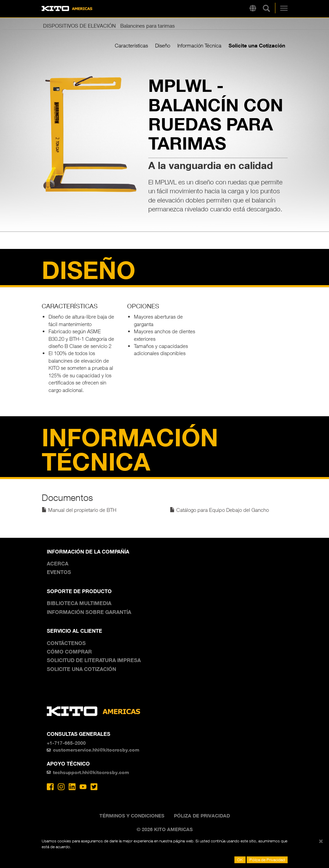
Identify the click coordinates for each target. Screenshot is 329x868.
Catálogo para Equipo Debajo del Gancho (219, 510)
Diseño (163, 45)
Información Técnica (199, 45)
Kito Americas (67, 9)
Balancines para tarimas (148, 26)
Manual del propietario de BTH (79, 510)
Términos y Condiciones (132, 816)
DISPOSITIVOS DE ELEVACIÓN (79, 26)
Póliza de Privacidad (202, 816)
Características (131, 45)
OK (240, 860)
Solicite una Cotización (257, 45)
